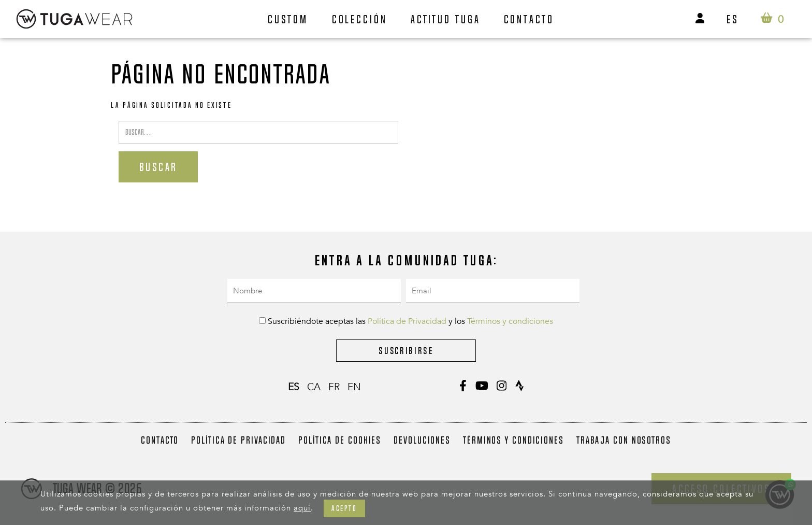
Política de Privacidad (407, 321)
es (733, 19)
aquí (302, 508)
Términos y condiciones (510, 321)
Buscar (158, 167)
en (354, 387)
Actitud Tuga (446, 19)
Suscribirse (406, 351)
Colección (360, 19)
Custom (288, 19)
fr (334, 387)
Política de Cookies (340, 440)
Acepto (344, 508)
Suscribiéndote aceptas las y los (406, 321)
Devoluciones (422, 440)
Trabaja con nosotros (624, 440)
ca (314, 387)
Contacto (529, 19)
